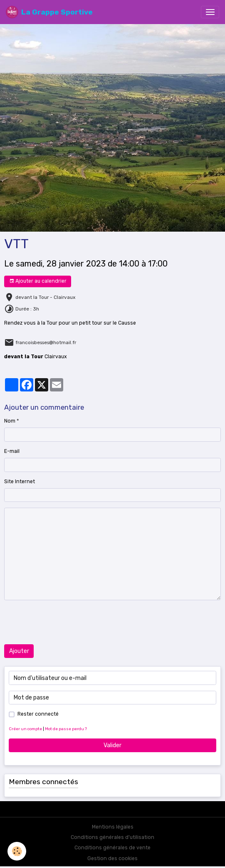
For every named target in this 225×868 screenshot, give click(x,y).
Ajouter (19, 651)
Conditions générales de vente (112, 848)
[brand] (49, 12)
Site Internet (20, 482)
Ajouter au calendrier (38, 281)
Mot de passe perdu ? (66, 729)
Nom (10, 421)
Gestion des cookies (112, 858)
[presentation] (67, 622)
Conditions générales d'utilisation (112, 837)
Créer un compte (25, 729)
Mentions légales (113, 827)
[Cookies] (17, 851)
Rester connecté (38, 714)
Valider (112, 745)
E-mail (12, 451)
